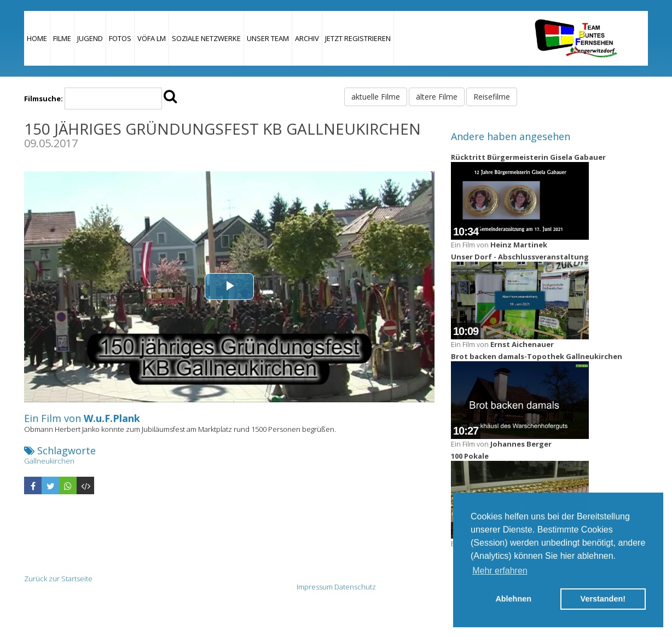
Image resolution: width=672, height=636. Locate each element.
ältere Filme (437, 97)
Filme (62, 38)
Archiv (307, 38)
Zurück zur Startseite (58, 579)
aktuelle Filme (376, 97)
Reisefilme (492, 97)
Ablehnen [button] (513, 599)
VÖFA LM (152, 38)
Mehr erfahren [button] (500, 571)
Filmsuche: (44, 99)
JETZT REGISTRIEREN (358, 38)
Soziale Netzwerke (206, 38)
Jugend (90, 38)
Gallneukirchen (49, 461)
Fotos (120, 38)
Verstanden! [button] (603, 599)
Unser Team (268, 38)
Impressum (315, 587)
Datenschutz (355, 587)
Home (37, 38)
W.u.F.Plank (112, 418)
